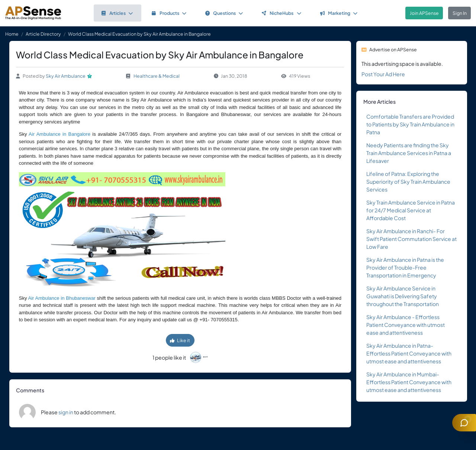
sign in (66, 412)
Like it (180, 340)
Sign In (460, 13)
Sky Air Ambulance (66, 76)
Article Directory (43, 34)
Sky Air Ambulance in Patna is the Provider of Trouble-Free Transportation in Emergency (405, 267)
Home (12, 34)
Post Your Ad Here (383, 74)
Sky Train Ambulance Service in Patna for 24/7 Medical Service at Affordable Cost (411, 210)
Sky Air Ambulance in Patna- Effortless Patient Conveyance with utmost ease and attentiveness (409, 353)
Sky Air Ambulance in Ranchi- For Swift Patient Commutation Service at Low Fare (411, 239)
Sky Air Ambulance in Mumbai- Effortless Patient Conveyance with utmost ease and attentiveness (409, 382)
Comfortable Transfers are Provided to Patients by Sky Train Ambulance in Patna (410, 124)
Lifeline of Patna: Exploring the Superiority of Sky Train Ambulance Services (408, 181)
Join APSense (424, 13)
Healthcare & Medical (157, 76)
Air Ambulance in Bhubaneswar (62, 298)
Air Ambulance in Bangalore (59, 134)
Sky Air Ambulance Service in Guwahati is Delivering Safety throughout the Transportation (403, 296)
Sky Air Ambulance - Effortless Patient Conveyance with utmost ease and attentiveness (406, 325)
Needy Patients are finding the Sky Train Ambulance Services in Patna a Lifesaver (409, 153)
